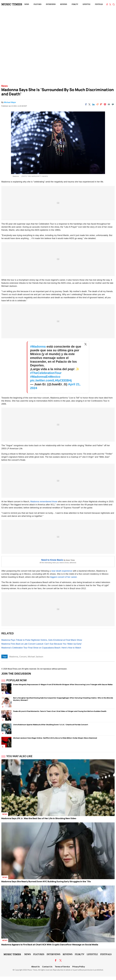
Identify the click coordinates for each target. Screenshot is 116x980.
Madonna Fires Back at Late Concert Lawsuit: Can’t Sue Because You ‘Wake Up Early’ (42, 644)
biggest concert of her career (63, 577)
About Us (35, 967)
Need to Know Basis (52, 560)
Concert (23, 657)
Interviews (51, 4)
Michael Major (10, 102)
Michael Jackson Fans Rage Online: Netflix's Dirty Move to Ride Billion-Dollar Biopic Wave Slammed (55, 738)
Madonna (14, 657)
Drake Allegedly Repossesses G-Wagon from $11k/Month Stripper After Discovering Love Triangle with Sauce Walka (63, 684)
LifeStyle (86, 4)
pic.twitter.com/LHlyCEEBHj (51, 380)
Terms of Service (62, 967)
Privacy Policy (79, 967)
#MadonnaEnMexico (45, 377)
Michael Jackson (36, 657)
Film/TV (75, 4)
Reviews (64, 4)
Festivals (99, 4)
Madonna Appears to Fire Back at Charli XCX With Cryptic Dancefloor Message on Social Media (50, 945)
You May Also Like (19, 756)
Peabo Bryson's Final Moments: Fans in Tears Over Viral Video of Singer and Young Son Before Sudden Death (60, 711)
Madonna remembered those (44, 501)
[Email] (109, 104)
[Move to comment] (113, 104)
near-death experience (62, 571)
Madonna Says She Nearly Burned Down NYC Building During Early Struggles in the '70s (46, 881)
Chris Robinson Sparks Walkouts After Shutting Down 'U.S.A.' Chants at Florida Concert (51, 725)
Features (37, 4)
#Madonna (38, 347)
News (27, 4)
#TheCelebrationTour (46, 373)
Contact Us (47, 967)
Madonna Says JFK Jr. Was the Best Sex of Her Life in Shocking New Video (39, 818)
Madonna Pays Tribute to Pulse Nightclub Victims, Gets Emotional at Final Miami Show (42, 640)
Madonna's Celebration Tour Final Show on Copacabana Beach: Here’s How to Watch (41, 648)
